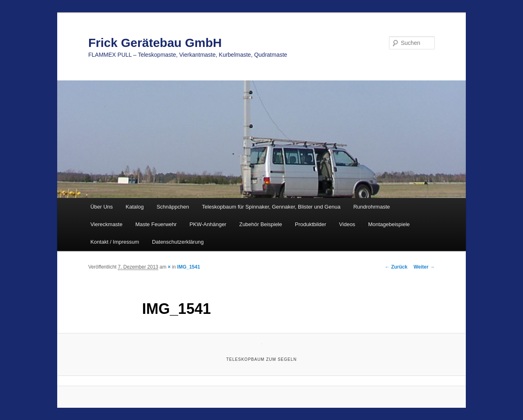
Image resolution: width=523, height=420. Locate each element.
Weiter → (424, 267)
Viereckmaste (106, 224)
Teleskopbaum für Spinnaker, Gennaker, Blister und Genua (271, 207)
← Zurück (396, 267)
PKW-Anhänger (208, 224)
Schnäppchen (173, 207)
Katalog (135, 207)
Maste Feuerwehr (156, 224)
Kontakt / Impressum (115, 242)
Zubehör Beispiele (260, 224)
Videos (347, 224)
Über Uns (102, 207)
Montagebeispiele (389, 224)
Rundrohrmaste (372, 207)
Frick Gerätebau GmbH (155, 43)
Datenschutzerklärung (178, 242)
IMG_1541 (189, 267)
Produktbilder (311, 224)
